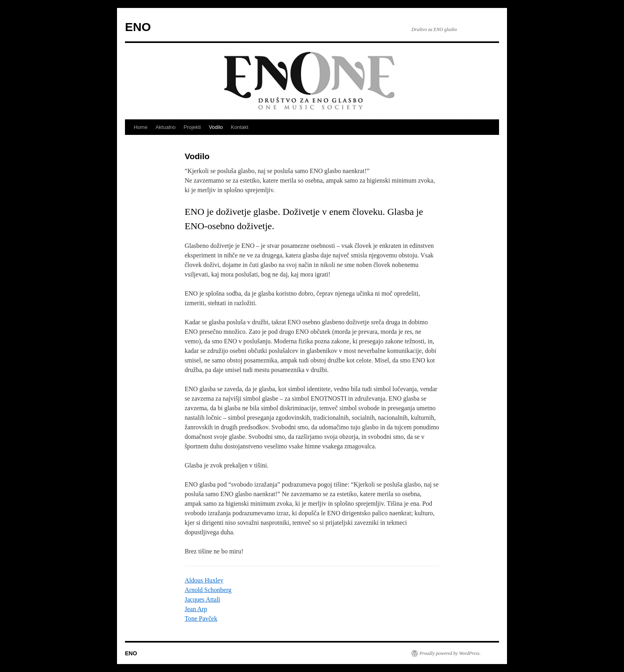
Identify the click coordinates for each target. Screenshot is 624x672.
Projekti (192, 127)
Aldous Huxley (204, 580)
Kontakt (240, 127)
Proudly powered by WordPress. (450, 653)
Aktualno (166, 127)
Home (141, 127)
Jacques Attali (202, 599)
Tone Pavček (201, 618)
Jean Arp (196, 609)
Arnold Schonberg (208, 590)
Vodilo (216, 127)
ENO (138, 27)
